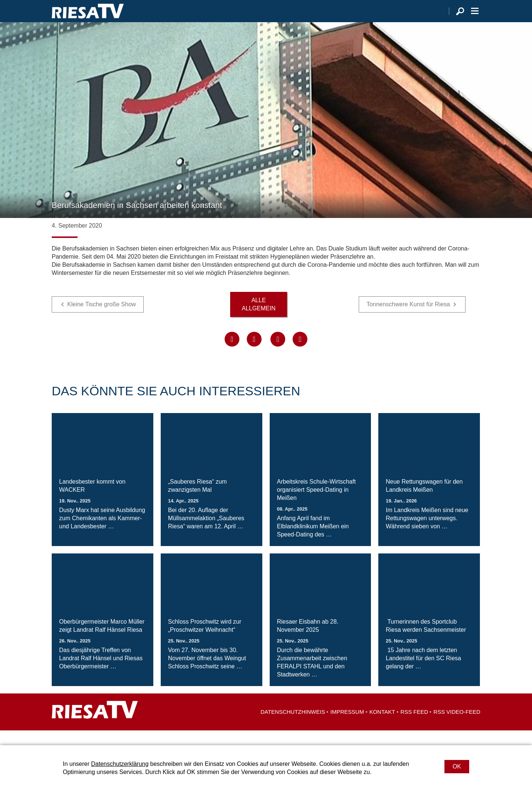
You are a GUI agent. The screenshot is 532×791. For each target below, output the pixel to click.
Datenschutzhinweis (293, 727)
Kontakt (382, 727)
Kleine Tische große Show (102, 319)
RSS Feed (414, 727)
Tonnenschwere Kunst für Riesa (408, 319)
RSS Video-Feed (457, 727)
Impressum (347, 727)
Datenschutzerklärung (120, 764)
